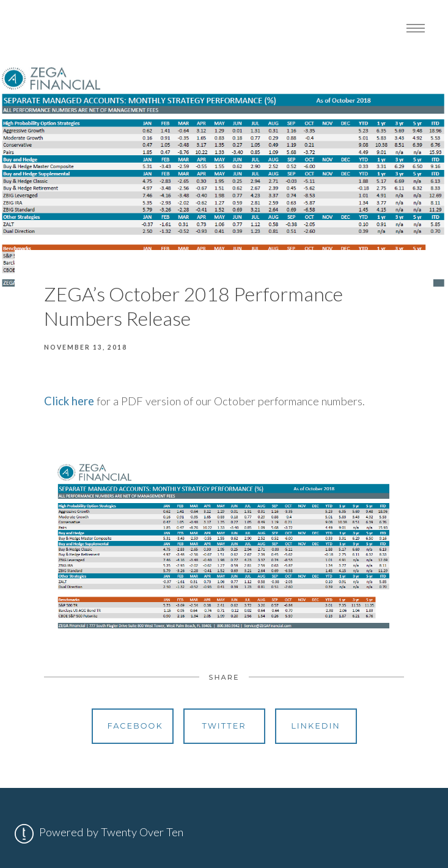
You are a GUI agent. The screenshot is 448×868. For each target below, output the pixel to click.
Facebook (135, 726)
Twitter (224, 726)
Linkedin (316, 726)
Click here (69, 401)
